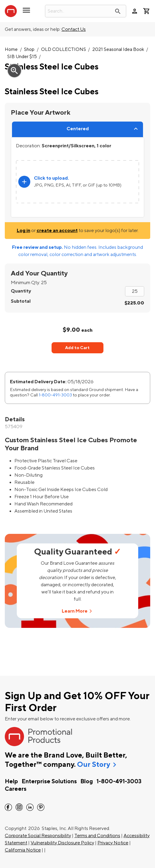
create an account (57, 231)
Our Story (94, 765)
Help (11, 781)
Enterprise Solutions (49, 781)
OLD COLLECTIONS (64, 50)
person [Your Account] (135, 11)
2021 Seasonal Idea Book (118, 50)
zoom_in (14, 71)
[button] (26, 13)
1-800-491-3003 (55, 395)
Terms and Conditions (97, 836)
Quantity (21, 291)
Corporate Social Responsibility (38, 836)
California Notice (23, 850)
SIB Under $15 (22, 57)
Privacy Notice (113, 843)
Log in (24, 231)
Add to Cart (77, 348)
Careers (16, 789)
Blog (87, 781)
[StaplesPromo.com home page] (11, 11)
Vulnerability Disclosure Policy (62, 843)
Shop (29, 50)
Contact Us (74, 29)
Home (11, 50)
